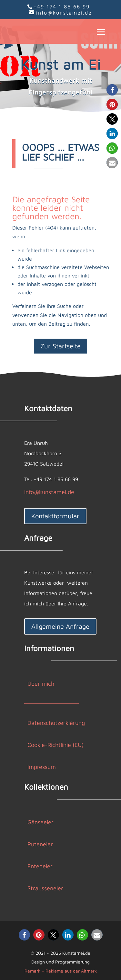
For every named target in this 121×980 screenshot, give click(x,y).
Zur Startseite (60, 346)
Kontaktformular (55, 516)
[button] (112, 90)
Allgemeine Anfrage (60, 626)
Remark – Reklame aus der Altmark (61, 971)
